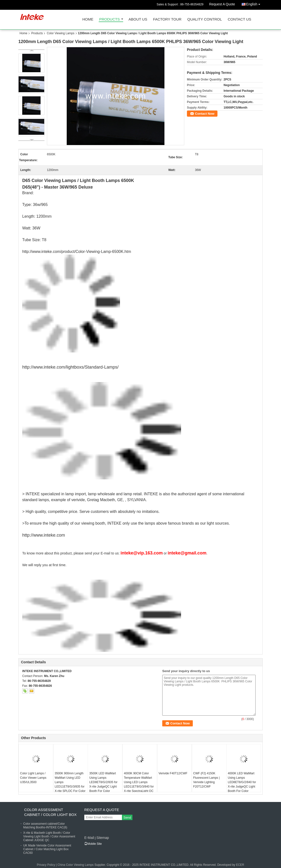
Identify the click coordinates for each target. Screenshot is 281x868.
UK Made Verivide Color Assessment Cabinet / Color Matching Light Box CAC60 (47, 849)
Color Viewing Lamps (60, 33)
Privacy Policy (46, 865)
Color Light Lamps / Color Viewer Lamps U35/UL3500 (33, 778)
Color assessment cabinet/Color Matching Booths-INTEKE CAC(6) (45, 826)
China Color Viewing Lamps (76, 865)
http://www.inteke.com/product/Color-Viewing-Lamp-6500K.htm (77, 252)
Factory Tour (167, 19)
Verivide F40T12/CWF (173, 773)
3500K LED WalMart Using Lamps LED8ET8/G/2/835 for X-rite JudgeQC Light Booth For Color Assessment (103, 784)
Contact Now (205, 114)
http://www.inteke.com (44, 535)
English (254, 3)
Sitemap (103, 838)
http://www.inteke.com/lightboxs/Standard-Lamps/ (70, 367)
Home (88, 19)
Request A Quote (222, 4)
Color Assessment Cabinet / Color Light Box (50, 812)
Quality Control (205, 19)
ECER (240, 865)
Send (127, 817)
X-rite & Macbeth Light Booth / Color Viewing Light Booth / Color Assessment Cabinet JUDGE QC (49, 836)
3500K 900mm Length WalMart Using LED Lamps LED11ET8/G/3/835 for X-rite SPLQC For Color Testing (70, 784)
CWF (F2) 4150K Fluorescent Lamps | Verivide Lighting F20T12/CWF (207, 780)
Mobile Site (93, 844)
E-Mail (89, 838)
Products (109, 19)
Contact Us (239, 19)
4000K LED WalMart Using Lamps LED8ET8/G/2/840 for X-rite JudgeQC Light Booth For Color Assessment (242, 784)
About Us (138, 19)
